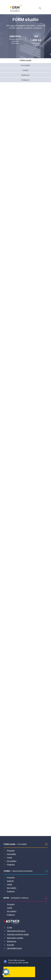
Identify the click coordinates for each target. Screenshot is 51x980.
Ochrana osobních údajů (18, 934)
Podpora (11, 864)
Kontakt (11, 945)
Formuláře (11, 854)
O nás (10, 927)
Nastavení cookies (15, 938)
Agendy (10, 881)
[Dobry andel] (19, 972)
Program (11, 851)
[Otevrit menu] (46, 8)
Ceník (10, 857)
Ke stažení (12, 861)
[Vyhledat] (40, 8)
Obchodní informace (16, 931)
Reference (12, 941)
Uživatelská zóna (14, 948)
